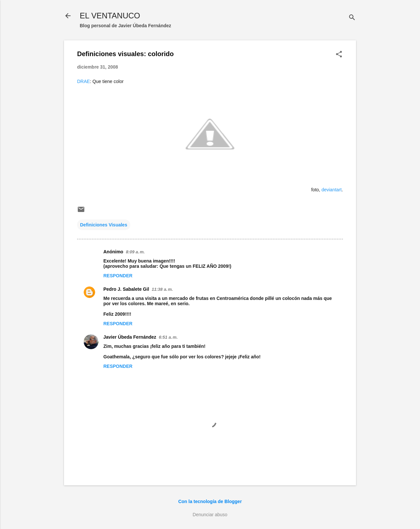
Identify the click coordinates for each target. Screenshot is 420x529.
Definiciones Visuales (104, 225)
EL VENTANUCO (110, 16)
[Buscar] (352, 18)
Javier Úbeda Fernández (130, 337)
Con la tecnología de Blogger (210, 501)
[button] (339, 55)
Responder (118, 276)
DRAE (84, 81)
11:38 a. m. (162, 289)
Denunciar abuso (210, 515)
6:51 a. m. (168, 337)
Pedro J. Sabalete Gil (126, 289)
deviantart (332, 190)
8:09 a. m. (135, 252)
